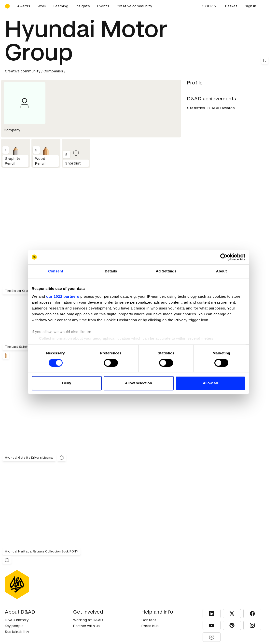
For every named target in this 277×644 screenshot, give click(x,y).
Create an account (158, 583)
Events (103, 6)
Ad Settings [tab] (166, 271)
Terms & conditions (90, 577)
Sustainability (17, 554)
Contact (149, 542)
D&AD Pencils (17, 577)
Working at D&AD (88, 542)
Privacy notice (85, 589)
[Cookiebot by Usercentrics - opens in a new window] (224, 257)
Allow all (210, 383)
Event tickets (17, 601)
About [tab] (222, 271)
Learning (61, 6)
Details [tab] (111, 271)
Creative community (134, 6)
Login (146, 577)
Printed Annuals (19, 583)
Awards (24, 6)
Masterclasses (18, 595)
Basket (231, 6)
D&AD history (17, 542)
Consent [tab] (56, 271)
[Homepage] (7, 6)
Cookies (80, 583)
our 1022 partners (63, 296)
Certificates (16, 589)
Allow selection (139, 383)
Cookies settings (26, 631)
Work (42, 6)
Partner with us (87, 548)
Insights (83, 6)
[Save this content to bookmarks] (265, 60)
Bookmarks (151, 589)
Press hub (150, 548)
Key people (14, 548)
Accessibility (84, 595)
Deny (67, 383)
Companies (53, 71)
